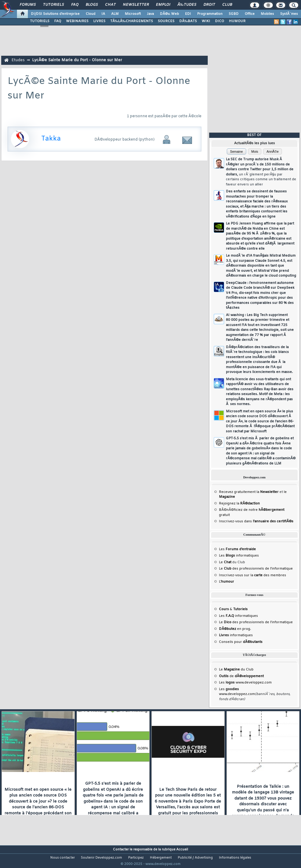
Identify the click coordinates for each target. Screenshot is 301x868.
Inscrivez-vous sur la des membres (253, 575)
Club (227, 5)
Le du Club (236, 670)
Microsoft (133, 14)
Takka (51, 139)
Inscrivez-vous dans (256, 521)
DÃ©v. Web (169, 14)
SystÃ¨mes (289, 14)
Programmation (210, 14)
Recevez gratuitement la (249, 492)
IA (103, 14)
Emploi (163, 5)
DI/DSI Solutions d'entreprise (55, 14)
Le (225, 562)
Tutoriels (53, 5)
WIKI (206, 21)
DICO (220, 21)
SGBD (234, 14)
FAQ (75, 5)
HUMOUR (237, 21)
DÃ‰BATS (188, 21)
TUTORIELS (40, 21)
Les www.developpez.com (245, 683)
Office (250, 14)
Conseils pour (241, 642)
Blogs (92, 5)
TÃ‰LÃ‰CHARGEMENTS (132, 21)
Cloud (91, 14)
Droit (209, 5)
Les (237, 549)
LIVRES (99, 21)
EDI (188, 14)
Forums (28, 5)
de (241, 676)
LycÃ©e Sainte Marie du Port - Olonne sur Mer (77, 60)
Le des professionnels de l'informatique (256, 569)
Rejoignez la (239, 504)
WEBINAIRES (77, 21)
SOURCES (166, 21)
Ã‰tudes (187, 5)
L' (227, 582)
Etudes (18, 60)
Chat (110, 5)
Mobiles (267, 14)
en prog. (235, 629)
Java (150, 14)
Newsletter (136, 5)
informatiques (236, 635)
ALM (115, 14)
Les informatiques (239, 556)
